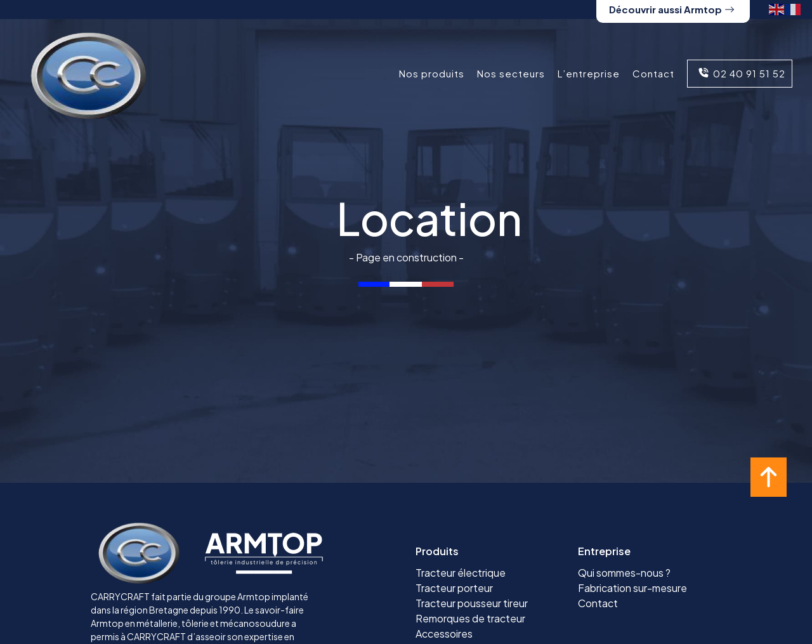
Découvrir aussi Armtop (672, 9)
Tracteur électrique (461, 573)
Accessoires (444, 634)
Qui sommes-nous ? (624, 573)
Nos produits (432, 73)
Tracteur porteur (454, 588)
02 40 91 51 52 (740, 73)
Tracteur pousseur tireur (472, 603)
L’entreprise (589, 73)
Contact (653, 73)
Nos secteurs (511, 73)
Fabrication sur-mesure (632, 588)
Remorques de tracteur (470, 618)
